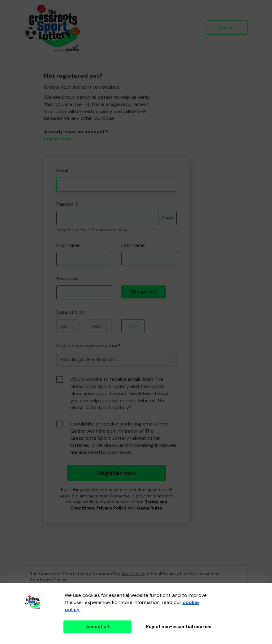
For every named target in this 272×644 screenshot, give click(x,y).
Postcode (67, 278)
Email (62, 171)
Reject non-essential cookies (179, 627)
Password (67, 204)
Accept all (97, 627)
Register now (117, 473)
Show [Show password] (168, 218)
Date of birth (71, 312)
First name (68, 245)
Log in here (57, 139)
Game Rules (149, 508)
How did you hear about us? (88, 346)
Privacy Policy (111, 508)
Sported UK (133, 574)
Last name (133, 245)
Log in (227, 27)
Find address (144, 292)
